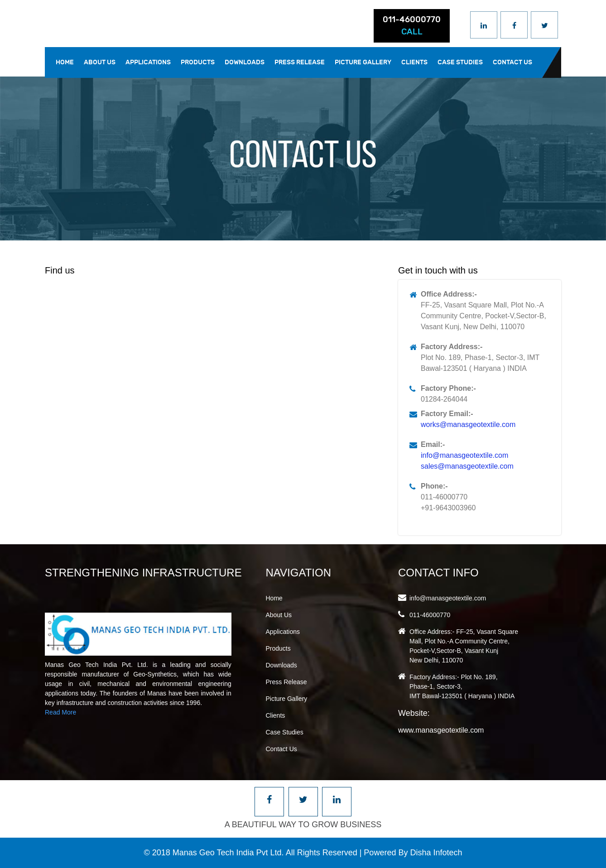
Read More (60, 712)
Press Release (300, 62)
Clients (414, 62)
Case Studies (460, 62)
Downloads (245, 62)
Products (198, 62)
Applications (148, 62)
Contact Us (512, 62)
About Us (100, 62)
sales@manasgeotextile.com (467, 466)
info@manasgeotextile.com (464, 455)
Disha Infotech (436, 853)
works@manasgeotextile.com (468, 424)
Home (65, 62)
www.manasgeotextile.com (441, 730)
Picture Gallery (363, 62)
